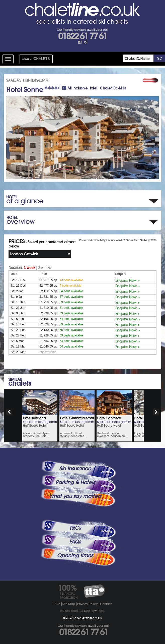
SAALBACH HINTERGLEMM (27, 80)
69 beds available (71, 313)
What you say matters (75, 496)
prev (9, 412)
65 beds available (71, 330)
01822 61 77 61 (82, 36)
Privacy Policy (88, 604)
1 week (30, 268)
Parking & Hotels (75, 482)
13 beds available (71, 280)
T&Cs (75, 528)
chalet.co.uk (88, 618)
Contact (106, 604)
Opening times (75, 556)
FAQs (75, 542)
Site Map (69, 604)
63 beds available (71, 302)
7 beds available (71, 286)
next (156, 412)
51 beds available (71, 308)
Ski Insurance (75, 469)
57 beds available (71, 297)
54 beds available (71, 319)
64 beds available (71, 291)
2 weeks (45, 268)
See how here (94, 611)
